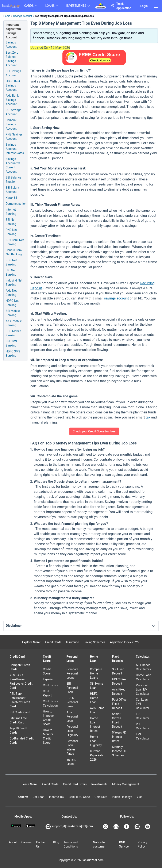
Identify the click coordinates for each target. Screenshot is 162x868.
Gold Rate (101, 797)
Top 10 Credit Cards (18, 730)
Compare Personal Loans (72, 673)
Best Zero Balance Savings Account (12, 59)
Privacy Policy (142, 844)
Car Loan (39, 797)
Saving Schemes (94, 642)
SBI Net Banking (11, 222)
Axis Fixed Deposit (119, 692)
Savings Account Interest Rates (15, 149)
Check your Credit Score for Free (94, 431)
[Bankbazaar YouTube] (148, 827)
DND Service (124, 844)
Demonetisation (16, 204)
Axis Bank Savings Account (12, 100)
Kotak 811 (12, 198)
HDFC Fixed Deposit (120, 681)
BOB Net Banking (11, 262)
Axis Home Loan (97, 710)
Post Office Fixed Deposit (119, 704)
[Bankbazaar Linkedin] (116, 827)
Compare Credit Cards (20, 667)
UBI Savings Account (13, 112)
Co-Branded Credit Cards (22, 741)
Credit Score (47, 671)
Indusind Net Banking (14, 283)
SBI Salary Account (12, 190)
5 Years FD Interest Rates (119, 737)
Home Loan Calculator (143, 677)
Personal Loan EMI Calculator (142, 689)
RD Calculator (142, 726)
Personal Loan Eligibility (72, 731)
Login (144, 6)
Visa (140, 797)
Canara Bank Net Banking (14, 252)
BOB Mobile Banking (13, 333)
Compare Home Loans (96, 673)
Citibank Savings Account (11, 124)
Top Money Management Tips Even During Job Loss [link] (64, 16)
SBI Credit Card (20, 712)
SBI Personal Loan (72, 688)
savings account (116, 298)
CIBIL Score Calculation (51, 703)
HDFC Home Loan (94, 698)
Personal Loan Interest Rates (72, 747)
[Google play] (16, 826)
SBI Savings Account (13, 73)
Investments (99, 784)
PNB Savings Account (14, 137)
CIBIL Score (51, 685)
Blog (56, 842)
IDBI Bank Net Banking (15, 242)
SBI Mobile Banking (13, 313)
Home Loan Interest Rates (95, 724)
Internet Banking (11, 212)
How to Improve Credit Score (48, 718)
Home (7, 16)
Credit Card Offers (75, 784)
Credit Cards (53, 642)
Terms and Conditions (71, 844)
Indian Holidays (122, 797)
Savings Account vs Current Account (13, 165)
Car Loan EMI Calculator (142, 704)
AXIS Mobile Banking (14, 323)
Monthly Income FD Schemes (119, 751)
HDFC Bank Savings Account (13, 85)
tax (148, 417)
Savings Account (22, 16)
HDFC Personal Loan (72, 702)
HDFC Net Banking (12, 303)
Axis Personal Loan (72, 716)
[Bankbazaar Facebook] (127, 827)
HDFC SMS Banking (13, 353)
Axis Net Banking (11, 293)
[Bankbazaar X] (106, 827)
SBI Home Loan (97, 686)
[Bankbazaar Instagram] (138, 827)
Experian (49, 679)
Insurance (72, 642)
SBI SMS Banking (11, 343)
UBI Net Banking (11, 272)
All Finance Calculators (143, 667)
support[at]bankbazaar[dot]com (69, 827)
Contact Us (41, 844)
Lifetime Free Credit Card (18, 720)
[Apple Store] (30, 826)
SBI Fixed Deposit (118, 671)
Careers (26, 842)
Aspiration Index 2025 (124, 642)
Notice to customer (99, 844)
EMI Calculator (142, 736)
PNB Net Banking (11, 232)
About (13, 842)
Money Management (126, 784)
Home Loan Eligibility (96, 741)
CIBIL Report (47, 693)
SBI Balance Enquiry (13, 180)
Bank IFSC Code (79, 797)
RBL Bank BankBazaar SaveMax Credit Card (20, 700)
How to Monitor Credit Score (48, 736)
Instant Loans (71, 762)
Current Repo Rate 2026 (97, 755)
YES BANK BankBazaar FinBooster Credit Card (21, 681)
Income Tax (57, 797)
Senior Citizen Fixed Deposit (117, 720)
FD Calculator (142, 716)
